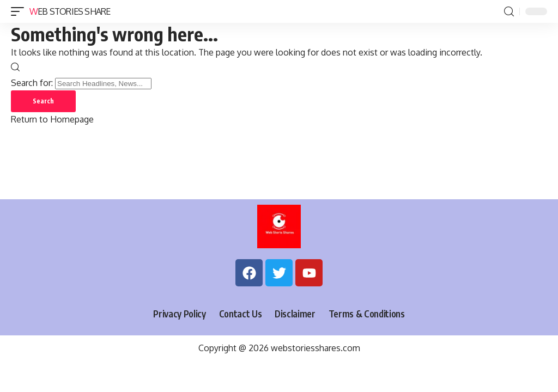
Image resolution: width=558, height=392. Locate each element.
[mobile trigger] (20, 11)
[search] (509, 12)
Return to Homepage (52, 119)
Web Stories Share (70, 11)
